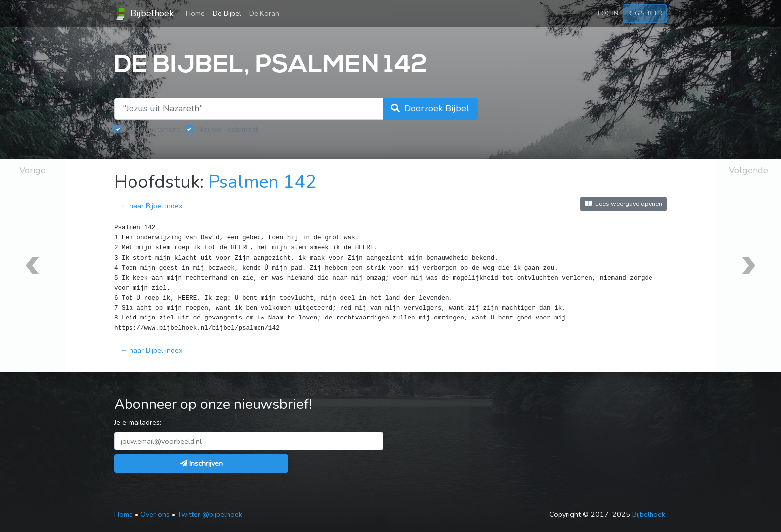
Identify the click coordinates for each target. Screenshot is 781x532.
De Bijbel (227, 13)
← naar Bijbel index (152, 206)
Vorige (33, 170)
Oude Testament (153, 129)
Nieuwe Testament (227, 129)
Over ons (155, 514)
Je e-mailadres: (138, 422)
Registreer (645, 13)
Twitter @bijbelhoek (210, 514)
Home (197, 13)
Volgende (748, 170)
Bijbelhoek (144, 14)
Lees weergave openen (624, 203)
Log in (608, 13)
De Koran (264, 13)
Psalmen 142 (262, 182)
